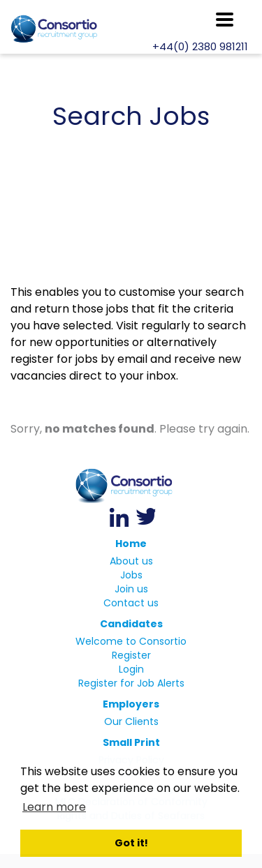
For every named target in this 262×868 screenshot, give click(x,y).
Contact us (131, 603)
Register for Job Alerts (131, 683)
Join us (131, 589)
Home (131, 544)
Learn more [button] (54, 807)
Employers (131, 704)
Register (131, 655)
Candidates (131, 624)
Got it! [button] (131, 843)
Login (131, 669)
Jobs (131, 575)
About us (131, 561)
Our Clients (131, 721)
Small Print (131, 742)
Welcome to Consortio (131, 641)
